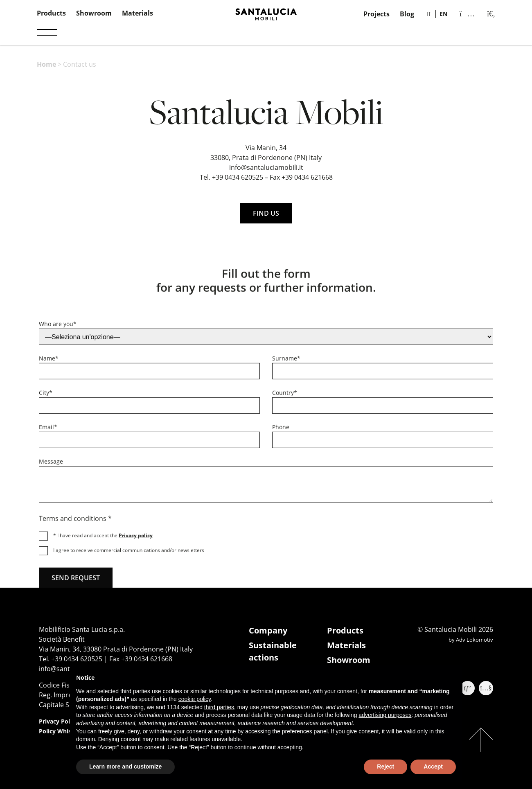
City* (46, 396)
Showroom (94, 13)
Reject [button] (385, 766)
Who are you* (58, 327)
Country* (285, 396)
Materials (138, 13)
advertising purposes (385, 715)
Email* (48, 430)
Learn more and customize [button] (125, 766)
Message (51, 465)
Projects (376, 14)
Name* (49, 362)
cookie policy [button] (195, 699)
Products (51, 13)
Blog (407, 14)
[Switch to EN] (443, 14)
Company (268, 630)
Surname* (286, 362)
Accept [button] (433, 766)
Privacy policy (136, 539)
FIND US (266, 213)
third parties (219, 707)
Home (46, 64)
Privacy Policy (58, 721)
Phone (281, 430)
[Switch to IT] (429, 14)
